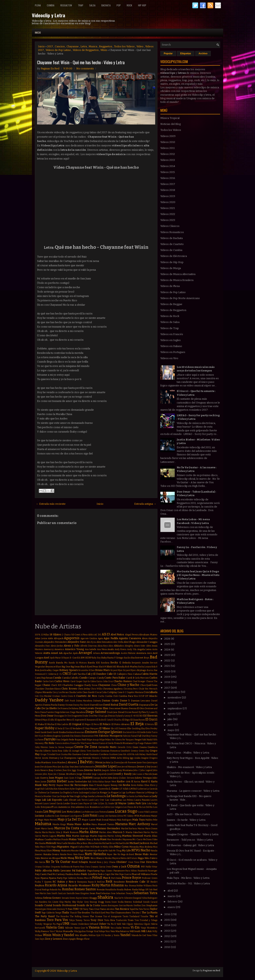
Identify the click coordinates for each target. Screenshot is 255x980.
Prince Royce (131, 878)
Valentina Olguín (142, 924)
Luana (111, 812)
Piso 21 (88, 878)
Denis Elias (102, 708)
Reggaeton (66, 5)
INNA (113, 758)
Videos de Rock (170, 316)
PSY (143, 867)
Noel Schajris (80, 862)
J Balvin (85, 762)
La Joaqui (84, 792)
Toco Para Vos (57, 920)
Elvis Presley (151, 729)
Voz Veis (110, 931)
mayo (171, 730)
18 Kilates (55, 634)
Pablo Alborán (44, 871)
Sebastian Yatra (146, 893)
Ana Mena (102, 649)
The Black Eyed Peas (100, 913)
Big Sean (75, 667)
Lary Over (99, 800)
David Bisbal (111, 705)
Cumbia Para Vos (128, 696)
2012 (167, 936)
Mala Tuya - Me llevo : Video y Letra (188, 878)
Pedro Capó (104, 874)
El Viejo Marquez (91, 729)
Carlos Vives (62, 681)
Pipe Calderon (70, 878)
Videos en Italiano (171, 346)
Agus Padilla (111, 638)
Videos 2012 (168, 154)
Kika (51, 789)
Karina (137, 782)
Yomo (149, 935)
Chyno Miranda (43, 692)
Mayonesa (127, 840)
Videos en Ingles (171, 340)
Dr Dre (68, 716)
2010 (168, 947)
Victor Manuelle (65, 931)
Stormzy (61, 909)
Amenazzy (49, 649)
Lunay (101, 816)
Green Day (144, 751)
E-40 (133, 716)
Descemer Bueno (119, 708)
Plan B (107, 878)
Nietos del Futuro (129, 858)
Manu (94, 824)
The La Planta (150, 912)
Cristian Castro (60, 696)
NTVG (136, 850)
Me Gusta (40, 843)
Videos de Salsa (170, 322)
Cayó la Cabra (89, 681)
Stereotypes (41, 909)
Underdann (84, 924)
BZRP (88, 658)
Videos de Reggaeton (86, 50)
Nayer (110, 854)
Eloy (143, 729)
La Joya (93, 793)
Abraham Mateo (148, 635)
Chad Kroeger (139, 681)
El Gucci (151, 719)
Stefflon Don (140, 906)
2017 (50, 46)
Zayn (42, 939)
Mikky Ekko (108, 847)
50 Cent (76, 635)
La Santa (130, 796)
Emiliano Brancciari (75, 732)
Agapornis (72, 638)
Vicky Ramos (42, 931)
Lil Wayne (121, 803)
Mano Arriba (82, 824)
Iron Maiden (59, 762)
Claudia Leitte (75, 692)
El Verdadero (76, 729)
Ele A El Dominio (119, 729)
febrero (173, 902)
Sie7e (121, 898)
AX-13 (106, 634)
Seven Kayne (76, 898)
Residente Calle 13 (137, 882)
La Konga (102, 792)
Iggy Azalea (135, 758)
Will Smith (135, 931)
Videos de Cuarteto (172, 244)
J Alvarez (71, 762)
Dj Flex (142, 712)
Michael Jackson (139, 843)
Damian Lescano (141, 701)
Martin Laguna (49, 836)
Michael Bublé (122, 843)
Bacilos (127, 658)
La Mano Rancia (135, 792)
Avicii (150, 653)
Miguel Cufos (77, 847)
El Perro (95, 724)
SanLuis (62, 893)
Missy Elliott (46, 851)
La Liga (122, 793)
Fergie (138, 740)
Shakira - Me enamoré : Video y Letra (189, 767)
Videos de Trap (170, 328)
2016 (168, 914)
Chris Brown (69, 689)
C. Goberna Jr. (52, 674)
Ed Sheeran (150, 716)
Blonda (121, 667)
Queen (48, 882)
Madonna (145, 816)
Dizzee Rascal (131, 712)
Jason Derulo (41, 767)
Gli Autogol (74, 751)
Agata (100, 638)
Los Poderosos (88, 812)
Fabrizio (127, 736)
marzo (172, 896)
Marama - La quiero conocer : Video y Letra (193, 791)
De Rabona (74, 708)
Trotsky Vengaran (44, 924)
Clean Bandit (88, 692)
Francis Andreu (62, 743)
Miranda (134, 847)
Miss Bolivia (146, 847)
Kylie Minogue (90, 789)
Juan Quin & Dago (73, 778)
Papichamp (94, 871)
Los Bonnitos (92, 807)
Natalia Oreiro (51, 854)
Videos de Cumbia (171, 250)
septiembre (175, 708)
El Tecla (59, 729)
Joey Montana (125, 770)
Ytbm (155, 935)
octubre (173, 703)
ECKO (140, 716)
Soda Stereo (125, 902)
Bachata (106, 5)
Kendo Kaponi (103, 785)
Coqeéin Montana (135, 692)
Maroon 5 (119, 832)
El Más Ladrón (62, 724)
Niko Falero (151, 858)
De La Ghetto (49, 708)
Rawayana (82, 882)
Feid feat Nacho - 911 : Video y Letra (188, 883)
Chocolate (39, 689)
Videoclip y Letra (49, 15)
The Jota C (136, 913)
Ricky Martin (101, 885)
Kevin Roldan (137, 785)
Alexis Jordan (57, 646)
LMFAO (133, 789)
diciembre (174, 692)
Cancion (60, 46)
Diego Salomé (96, 712)
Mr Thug (117, 851)
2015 (167, 920)
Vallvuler (69, 928)
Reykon (40, 885)
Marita (38, 832)
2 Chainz (66, 635)
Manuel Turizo (106, 824)
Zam (37, 939)
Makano (113, 820)
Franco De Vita (77, 743)
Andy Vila (132, 649)
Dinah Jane (112, 712)
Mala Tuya (138, 820)
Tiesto (125, 916)
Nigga (141, 858)
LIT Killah (124, 789)
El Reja (137, 724)
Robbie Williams (144, 886)
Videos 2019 (168, 196)
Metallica (72, 843)
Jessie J (154, 767)
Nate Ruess (79, 854)
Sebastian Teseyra (125, 893)
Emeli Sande (41, 732)
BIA (79, 658)
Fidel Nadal (147, 740)
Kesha (126, 785)
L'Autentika (103, 789)
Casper (79, 681)
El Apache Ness (63, 720)
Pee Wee (115, 874)
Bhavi (58, 667)
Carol (73, 681)
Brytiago (142, 670)
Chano (46, 685)
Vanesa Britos (99, 927)
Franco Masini (91, 743)
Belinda (127, 663)
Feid (84, 740)
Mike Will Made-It (94, 847)
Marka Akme (89, 832)
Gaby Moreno (41, 747)
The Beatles (84, 913)
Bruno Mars (103, 670)
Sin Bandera (41, 902)
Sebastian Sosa (108, 893)
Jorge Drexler (84, 774)
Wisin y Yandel (63, 935)
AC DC (98, 635)
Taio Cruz (94, 909)
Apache (68, 653)
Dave (101, 705)
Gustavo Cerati (80, 754)
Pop (119, 5)
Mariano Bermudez (108, 828)
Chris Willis (96, 689)
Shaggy (93, 898)
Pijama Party (56, 878)
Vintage (90, 931)
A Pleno (84, 635)
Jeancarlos (90, 767)
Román (101, 890)
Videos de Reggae (171, 304)
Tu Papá (57, 924)
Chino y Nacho (128, 685)
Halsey (142, 754)
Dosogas (59, 716)
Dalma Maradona (84, 701)
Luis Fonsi (90, 815)
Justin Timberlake (78, 782)
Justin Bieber (57, 781)
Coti (37, 696)
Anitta (47, 653)
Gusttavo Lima (116, 754)
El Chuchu (116, 720)
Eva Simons (76, 736)
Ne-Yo (117, 854)
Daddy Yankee (49, 700)
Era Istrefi (127, 732)
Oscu (87, 867)
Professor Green (150, 878)
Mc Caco (137, 839)
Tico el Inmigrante (112, 916)
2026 (168, 639)
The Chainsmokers (121, 913)
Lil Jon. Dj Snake (106, 804)
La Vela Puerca (143, 796)
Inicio (38, 33)
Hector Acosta (42, 758)
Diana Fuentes (47, 712)
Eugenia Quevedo (61, 736)
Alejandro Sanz (77, 642)
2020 (168, 671)
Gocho (96, 751)
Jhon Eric (67, 770)
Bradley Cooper (52, 670)
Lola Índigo (152, 804)
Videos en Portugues (173, 352)
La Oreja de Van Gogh (68, 796)
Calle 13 (111, 674)
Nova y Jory (102, 862)
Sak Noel (153, 890)
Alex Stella (118, 642)
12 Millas (45, 635)
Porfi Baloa (116, 878)
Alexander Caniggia (147, 642)
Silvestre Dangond (133, 898)
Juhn (110, 778)
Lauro (46, 804)
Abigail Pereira (132, 635)
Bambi (52, 663)
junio (171, 725)
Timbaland (134, 916)
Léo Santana (111, 816)
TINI (76, 909)
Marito (45, 832)
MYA (137, 816)
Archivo (203, 53)
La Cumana (53, 792)
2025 (168, 644)
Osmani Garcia (98, 867)
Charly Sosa (90, 685)
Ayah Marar (55, 658)
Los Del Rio (147, 807)
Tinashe (144, 916)
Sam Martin (41, 893)
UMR (66, 924)
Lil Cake (94, 804)
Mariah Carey (88, 828)
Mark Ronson (71, 832)
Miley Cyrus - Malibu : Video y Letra (188, 753)
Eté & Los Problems (44, 736)
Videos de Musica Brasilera (177, 280)
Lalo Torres (82, 800)
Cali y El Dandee (96, 674)
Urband (94, 924)
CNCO (67, 674)
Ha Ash (135, 754)
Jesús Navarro (41, 770)
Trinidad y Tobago (149, 920)
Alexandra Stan (42, 646)
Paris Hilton (131, 871)
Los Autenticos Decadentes (69, 807)
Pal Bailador (79, 871)
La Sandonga (116, 796)
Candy (101, 678)
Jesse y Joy (144, 767)
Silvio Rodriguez (150, 898)
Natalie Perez (66, 854)
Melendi (51, 843)
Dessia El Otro (137, 708)
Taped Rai (134, 909)
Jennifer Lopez (106, 766)
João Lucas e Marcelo (142, 774)
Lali (44, 800)
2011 (167, 942)
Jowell (110, 774)
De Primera (63, 708)
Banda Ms (62, 663)
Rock (129, 5)
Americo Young (75, 649)
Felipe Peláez (105, 740)
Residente (119, 882)
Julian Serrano (127, 778)
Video (140, 46)
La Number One (49, 796)
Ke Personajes (79, 785)
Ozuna (133, 866)
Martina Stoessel (133, 836)
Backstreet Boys (140, 658)
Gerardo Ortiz (125, 747)
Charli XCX (56, 685)
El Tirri (66, 729)
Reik (109, 881)
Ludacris (50, 816)
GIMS (155, 743)
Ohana (112, 862)
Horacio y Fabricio (101, 758)
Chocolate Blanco (53, 689)
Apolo (75, 653)
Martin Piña (64, 836)
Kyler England (77, 789)
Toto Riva (110, 920)
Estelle (143, 732)
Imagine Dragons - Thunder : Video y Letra (193, 834)
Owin (108, 867)
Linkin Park (134, 803)
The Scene (96, 916)
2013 (167, 931)
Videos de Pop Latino (58, 50)
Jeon (119, 767)
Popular (168, 53)
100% (38, 635)
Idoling (126, 758)
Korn (67, 789)
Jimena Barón (93, 770)
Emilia (62, 732)
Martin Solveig (114, 836)
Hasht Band (152, 754)
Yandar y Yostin (112, 935)
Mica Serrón (95, 843)
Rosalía (120, 890)
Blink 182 (111, 667)
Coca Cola (101, 692)
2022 (168, 661)
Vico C (52, 931)
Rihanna (117, 885)
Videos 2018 (168, 190)
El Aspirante (78, 720)
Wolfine (92, 935)
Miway (56, 850)
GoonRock (125, 751)
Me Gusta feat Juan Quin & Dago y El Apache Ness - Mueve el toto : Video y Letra (198, 575)
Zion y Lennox (53, 939)
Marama (122, 824)
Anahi (111, 649)
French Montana (124, 743)
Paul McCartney (56, 874)
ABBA (91, 635)
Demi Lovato (87, 708)
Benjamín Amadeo (140, 663)
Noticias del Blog (171, 124)
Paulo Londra (89, 874)
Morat (101, 851)
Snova (108, 902)
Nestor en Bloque (50, 858)
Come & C (122, 692)
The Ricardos (62, 916)
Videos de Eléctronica (174, 256)
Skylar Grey (83, 902)
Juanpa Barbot (100, 778)
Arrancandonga (110, 653)
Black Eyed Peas (89, 667)
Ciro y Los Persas (60, 692)
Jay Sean (70, 767)
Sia (116, 898)
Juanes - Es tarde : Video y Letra (186, 820)
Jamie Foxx (142, 763)
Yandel (125, 935)
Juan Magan (56, 778)
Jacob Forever (129, 762)
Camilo (83, 678)
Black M (102, 667)
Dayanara (145, 705)
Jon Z (56, 774)
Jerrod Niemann (129, 767)
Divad (121, 712)
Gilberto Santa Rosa (53, 751)
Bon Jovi (39, 670)
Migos (54, 847)
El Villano (105, 728)
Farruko (50, 739)
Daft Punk (70, 701)
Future (148, 743)
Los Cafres (105, 807)
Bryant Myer (117, 670)
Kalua (101, 782)
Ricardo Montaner (80, 885)
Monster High (77, 851)
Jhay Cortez (55, 770)
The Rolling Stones (79, 916)
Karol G (146, 781)
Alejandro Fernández (55, 642)
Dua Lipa (103, 716)
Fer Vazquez (128, 740)
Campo (92, 678)
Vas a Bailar (116, 928)
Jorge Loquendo (99, 774)
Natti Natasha (95, 854)
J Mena (98, 762)
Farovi (41, 740)
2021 (167, 666)
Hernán (87, 758)
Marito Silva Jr (55, 832)
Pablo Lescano (62, 871)
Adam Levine (41, 638)
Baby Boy (96, 658)
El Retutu (149, 724)
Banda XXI (94, 663)
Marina (141, 829)
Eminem (91, 732)
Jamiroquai (152, 763)
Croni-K (71, 696)
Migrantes (63, 847)
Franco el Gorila (106, 743)
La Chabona (40, 793)
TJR (81, 909)
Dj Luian (151, 712)
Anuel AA (57, 653)
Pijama (44, 878)
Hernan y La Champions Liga (65, 758)
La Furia (74, 793)
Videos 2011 (168, 148)
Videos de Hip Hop (172, 262)
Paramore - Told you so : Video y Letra (190, 840)
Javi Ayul (62, 767)
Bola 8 (154, 667)
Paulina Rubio (73, 874)
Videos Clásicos (170, 226)
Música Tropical (170, 118)
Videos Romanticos (172, 232)
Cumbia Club (111, 696)
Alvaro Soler (140, 646)
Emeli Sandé (53, 732)
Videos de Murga (171, 268)
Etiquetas (186, 53)
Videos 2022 (168, 214)
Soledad (137, 902)
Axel (47, 658)
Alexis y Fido (72, 646)
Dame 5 (125, 700)
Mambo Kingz (59, 824)
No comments (85, 69)
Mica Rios (82, 843)
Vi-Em (135, 927)
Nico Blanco (97, 858)
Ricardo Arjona (56, 885)
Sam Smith (52, 893)
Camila (57, 678)
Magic (41, 820)
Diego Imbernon (62, 712)
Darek (87, 705)
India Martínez (43, 762)
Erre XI (136, 732)
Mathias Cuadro (44, 839)
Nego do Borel (127, 854)
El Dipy (126, 720)
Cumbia (51, 5)
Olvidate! (122, 862)
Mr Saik (109, 851)
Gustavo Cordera (99, 754)
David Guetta (129, 704)
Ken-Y (92, 785)
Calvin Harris (149, 674)
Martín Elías (151, 836)
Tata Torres (144, 909)
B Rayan (65, 658)
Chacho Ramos (123, 681)
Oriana (38, 867)
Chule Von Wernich (148, 689)
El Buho (100, 720)
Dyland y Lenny (123, 716)
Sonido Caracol (150, 902)
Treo (137, 920)
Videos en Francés (172, 334)
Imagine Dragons (149, 758)
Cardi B (130, 678)
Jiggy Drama (78, 770)
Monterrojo (91, 851)
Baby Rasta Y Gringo (112, 658)
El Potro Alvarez (121, 724)
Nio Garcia (40, 862)
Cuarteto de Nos (87, 696)
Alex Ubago (130, 642)
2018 (168, 682)
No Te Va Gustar (58, 862)
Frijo (135, 743)
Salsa (92, 5)
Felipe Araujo (93, 740)
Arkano (97, 653)
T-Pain (69, 909)
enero (172, 907)
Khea (147, 785)
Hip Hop (142, 5)
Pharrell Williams (141, 874)
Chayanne (73, 46)
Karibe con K (125, 781)
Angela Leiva (144, 649)
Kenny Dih (116, 785)
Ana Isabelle (91, 649)
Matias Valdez (77, 839)
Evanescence (88, 736)
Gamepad (69, 747)
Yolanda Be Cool (139, 935)
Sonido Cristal (43, 905)
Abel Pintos (117, 634)
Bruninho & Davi (87, 670)
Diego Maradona (78, 712)
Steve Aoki (51, 909)
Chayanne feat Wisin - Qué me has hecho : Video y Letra (81, 62)
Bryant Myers (130, 670)
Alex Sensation (105, 642)
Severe (85, 898)
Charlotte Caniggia (73, 685)
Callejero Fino (125, 674)
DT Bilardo (151, 696)
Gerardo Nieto (107, 747)
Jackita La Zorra (112, 762)
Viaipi (143, 928)
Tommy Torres (82, 920)
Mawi (103, 839)
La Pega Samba (87, 796)
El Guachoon (138, 720)
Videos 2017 (168, 184)
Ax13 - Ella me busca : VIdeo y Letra (188, 814)
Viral (96, 931)
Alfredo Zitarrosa (88, 646)
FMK (96, 736)
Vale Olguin (128, 924)
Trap (81, 5)
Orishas (46, 867)
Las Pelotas (128, 800)
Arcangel (85, 653)
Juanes (88, 777)
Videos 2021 (168, 208)
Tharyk (73, 913)
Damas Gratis (110, 700)
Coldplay (112, 692)
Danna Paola (50, 705)
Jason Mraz (52, 767)
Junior (44, 782)
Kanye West (110, 782)
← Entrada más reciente (51, 504)
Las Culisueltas (114, 800)
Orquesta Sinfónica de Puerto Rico (68, 867)
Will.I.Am (146, 931)
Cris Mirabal (45, 696)
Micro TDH (46, 847)
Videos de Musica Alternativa (178, 274)
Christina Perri (131, 689)
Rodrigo (46, 890)
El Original (75, 724)
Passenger (153, 871)
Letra (84, 46)
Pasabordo (142, 871)
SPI (147, 890)
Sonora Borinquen (109, 906)
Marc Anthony (139, 824)
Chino (114, 685)
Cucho (101, 696)
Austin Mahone (128, 653)
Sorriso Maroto (126, 906)
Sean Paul (95, 893)
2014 (168, 925)
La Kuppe (113, 792)
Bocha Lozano (145, 667)
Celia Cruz (108, 681)
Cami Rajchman (44, 678)
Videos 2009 (168, 136)
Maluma (43, 824)
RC (54, 882)
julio (170, 719)
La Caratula (152, 789)
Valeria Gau (55, 927)
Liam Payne (84, 804)
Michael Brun (109, 843)
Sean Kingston (82, 893)
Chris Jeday (84, 689)
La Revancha (101, 796)
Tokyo (72, 920)
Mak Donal (102, 820)
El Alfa (51, 720)
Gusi (58, 754)
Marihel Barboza (129, 829)
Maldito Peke (151, 820)
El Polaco (105, 724)
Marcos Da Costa (67, 828)
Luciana (39, 816)
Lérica (120, 816)
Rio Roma (130, 886)
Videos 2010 (168, 142)
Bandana (105, 663)
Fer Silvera (117, 740)
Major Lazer (89, 820)
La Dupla (65, 792)
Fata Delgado (62, 740)
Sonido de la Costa (88, 905)
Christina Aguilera (113, 689)
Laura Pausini (142, 800)
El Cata (108, 720)
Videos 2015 (168, 172)
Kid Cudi (45, 789)
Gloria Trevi (86, 751)
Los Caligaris (117, 807)
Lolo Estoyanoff (44, 807)
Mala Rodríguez (124, 820)
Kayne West (63, 785)
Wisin (104, 50)
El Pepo (86, 724)
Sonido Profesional (64, 905)
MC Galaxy (129, 816)
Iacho (119, 758)
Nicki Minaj (67, 858)
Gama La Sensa (56, 747)
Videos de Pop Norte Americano (180, 298)
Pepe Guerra (125, 874)
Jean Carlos (80, 767)
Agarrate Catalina (89, 638)
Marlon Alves (105, 832)
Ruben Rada (131, 890)
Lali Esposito (55, 800)
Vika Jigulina (80, 931)
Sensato (65, 898)
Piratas (80, 878)
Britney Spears (69, 670)
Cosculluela (151, 692)
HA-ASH (127, 754)
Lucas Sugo (126, 811)
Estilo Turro (152, 732)
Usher (103, 924)
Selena (39, 898)
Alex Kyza (91, 642)
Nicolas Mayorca (112, 858)
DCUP (142, 696)
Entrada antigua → (145, 504)
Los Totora (101, 812)
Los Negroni (52, 811)
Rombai (68, 889)
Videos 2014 (168, 166)
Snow (114, 902)
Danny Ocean (65, 705)
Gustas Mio (66, 754)
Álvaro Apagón (69, 939)
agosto (172, 714)
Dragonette (77, 716)
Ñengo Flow (83, 939)
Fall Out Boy (144, 736)
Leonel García (56, 804)
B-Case (73, 658)
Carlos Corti (48, 681)
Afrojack (59, 638)
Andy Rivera (121, 649)
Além (149, 646)
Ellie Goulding (134, 729)
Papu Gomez (106, 871)
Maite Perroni (51, 820)
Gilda (65, 751)
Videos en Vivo (169, 358)
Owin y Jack (119, 867)
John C (136, 770)
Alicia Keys (103, 646)
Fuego (141, 743)
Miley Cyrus (121, 847)
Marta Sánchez (134, 832)
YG (102, 935)
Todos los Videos (124, 46)
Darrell (94, 705)
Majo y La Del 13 (69, 819)
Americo (59, 649)
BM (83, 658)
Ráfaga (142, 890)
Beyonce (50, 667)
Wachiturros (122, 931)
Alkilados (119, 646)
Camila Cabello (70, 678)
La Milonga (150, 793)
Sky (74, 902)
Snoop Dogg (97, 902)
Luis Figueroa (76, 816)
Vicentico (152, 928)
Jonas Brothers (68, 774)
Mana (70, 824)
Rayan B (92, 882)
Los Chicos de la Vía (133, 807)
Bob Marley (131, 667)
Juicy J (116, 778)
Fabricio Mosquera (111, 736)
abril (171, 891)
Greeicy (134, 751)
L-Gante (114, 789)
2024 (168, 650)
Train (131, 920)
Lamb (91, 800)
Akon (145, 638)
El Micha (49, 724)
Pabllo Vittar (152, 867)
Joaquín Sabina (109, 770)
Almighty (129, 646)
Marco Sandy (47, 829)
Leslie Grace (70, 803)
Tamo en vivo (107, 909)
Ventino (126, 928)
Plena (38, 5)
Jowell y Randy (123, 774)
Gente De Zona (86, 747)
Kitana (61, 789)
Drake (85, 716)
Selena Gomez (52, 898)
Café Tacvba (79, 674)
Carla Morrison (142, 678)
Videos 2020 (168, 202)
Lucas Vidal (143, 812)
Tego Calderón (48, 913)
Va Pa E (111, 924)
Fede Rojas (75, 740)
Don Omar (47, 716)
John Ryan (48, 774)
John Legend (146, 770)
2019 (168, 677)
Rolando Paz (56, 890)
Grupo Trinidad (48, 754)
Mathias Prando (61, 840)
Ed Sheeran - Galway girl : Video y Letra (190, 845)
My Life (126, 850)
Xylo (98, 935)
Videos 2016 (168, 178)
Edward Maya (41, 720)
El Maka (39, 724)
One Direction (149, 862)
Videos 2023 (168, 220)
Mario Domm (151, 829)
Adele (50, 638)
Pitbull (97, 878)
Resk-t (154, 882)
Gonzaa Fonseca (110, 751)
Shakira (105, 897)
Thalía (65, 912)
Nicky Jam (82, 858)
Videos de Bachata (172, 238)
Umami (74, 924)
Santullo (71, 893)
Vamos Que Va (81, 928)
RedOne (101, 882)
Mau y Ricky (93, 839)
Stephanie (152, 905)
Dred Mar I (94, 716)
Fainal (134, 736)
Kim (56, 789)
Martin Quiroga (80, 836)
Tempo (58, 913)
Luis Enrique (62, 816)
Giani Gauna (139, 747)
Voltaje (102, 931)
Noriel (93, 862)
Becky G (116, 663)
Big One (66, 667)
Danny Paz (78, 705)
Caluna (137, 674)
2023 (168, 655)
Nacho (145, 850)
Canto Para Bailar (115, 678)
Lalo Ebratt (70, 800)
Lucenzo (153, 812)
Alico (111, 646)
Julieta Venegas (143, 778)
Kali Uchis (93, 782)
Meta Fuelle (62, 843)
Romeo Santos (85, 889)
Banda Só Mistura (78, 663)
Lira (144, 803)
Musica (93, 46)
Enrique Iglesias (110, 732)
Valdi (119, 924)
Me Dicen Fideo (150, 840)
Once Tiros (134, 862)
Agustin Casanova (130, 638)
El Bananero (90, 720)
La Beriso (142, 789)
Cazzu (99, 681)
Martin (147, 832)
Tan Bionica (122, 909)
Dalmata (97, 701)
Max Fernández (115, 840)
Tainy (86, 909)
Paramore (119, 871)
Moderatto (66, 851)
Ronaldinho (111, 890)
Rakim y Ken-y (67, 882)
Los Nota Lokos (71, 812)
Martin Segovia (98, 836)
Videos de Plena (170, 286)
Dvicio (112, 716)
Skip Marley (65, 902)
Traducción (121, 920)
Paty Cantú (41, 874)
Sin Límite (53, 902)
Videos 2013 (168, 160)
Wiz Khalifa (81, 935)
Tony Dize (97, 920)
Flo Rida (49, 743)
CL (61, 674)
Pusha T (39, 882)
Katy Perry (49, 785)
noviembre (175, 698)
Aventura (141, 653)
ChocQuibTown (149, 685)
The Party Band (45, 916)
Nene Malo (142, 854)
